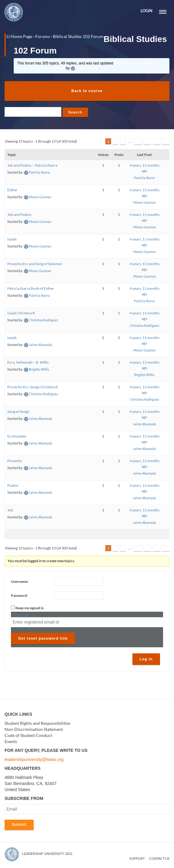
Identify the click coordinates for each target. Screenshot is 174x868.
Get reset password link (43, 639)
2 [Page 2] (116, 142)
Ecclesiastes (17, 437)
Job (10, 511)
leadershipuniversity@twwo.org (34, 760)
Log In (146, 659)
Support (137, 859)
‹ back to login (20, 615)
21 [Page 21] (157, 142)
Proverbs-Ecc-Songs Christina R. (33, 387)
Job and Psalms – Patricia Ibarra (32, 166)
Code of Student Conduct (28, 736)
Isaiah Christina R (21, 314)
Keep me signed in (30, 608)
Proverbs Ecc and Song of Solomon (35, 264)
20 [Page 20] (147, 142)
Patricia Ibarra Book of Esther (31, 289)
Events (11, 742)
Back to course (87, 91)
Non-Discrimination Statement (34, 730)
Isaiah (12, 240)
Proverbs (15, 461)
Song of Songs (18, 412)
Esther (12, 190)
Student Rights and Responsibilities (38, 723)
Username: (20, 582)
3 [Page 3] (123, 142)
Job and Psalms (19, 215)
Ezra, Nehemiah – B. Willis (28, 363)
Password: (19, 596)
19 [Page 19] (138, 142)
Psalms (13, 486)
